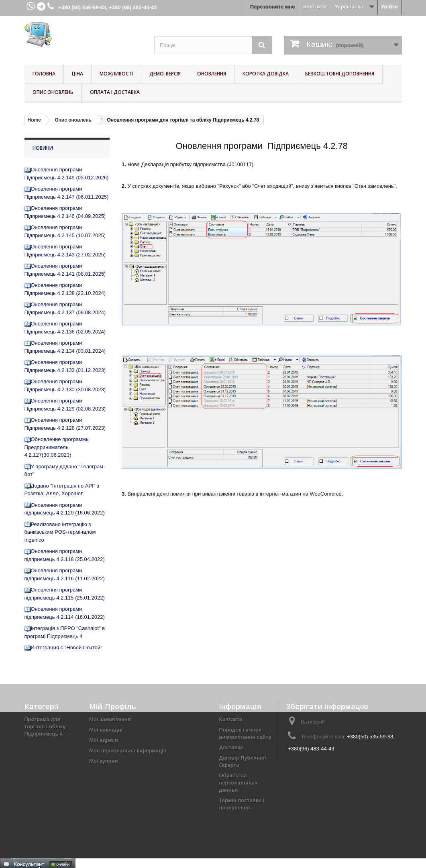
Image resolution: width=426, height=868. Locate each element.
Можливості (116, 74)
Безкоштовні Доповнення (340, 74)
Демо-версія (165, 74)
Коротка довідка (266, 74)
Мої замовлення (110, 719)
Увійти (389, 7)
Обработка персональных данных (238, 783)
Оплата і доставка (115, 92)
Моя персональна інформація (128, 751)
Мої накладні (106, 730)
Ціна (77, 74)
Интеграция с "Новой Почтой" (67, 647)
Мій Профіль (113, 706)
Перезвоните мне (273, 7)
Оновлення (212, 74)
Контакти (315, 7)
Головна (44, 74)
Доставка (231, 747)
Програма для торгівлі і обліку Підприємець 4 (45, 727)
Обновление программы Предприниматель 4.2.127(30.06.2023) (57, 447)
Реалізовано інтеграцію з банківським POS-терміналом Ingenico (60, 532)
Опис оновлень (53, 92)
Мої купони (103, 761)
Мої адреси (104, 740)
